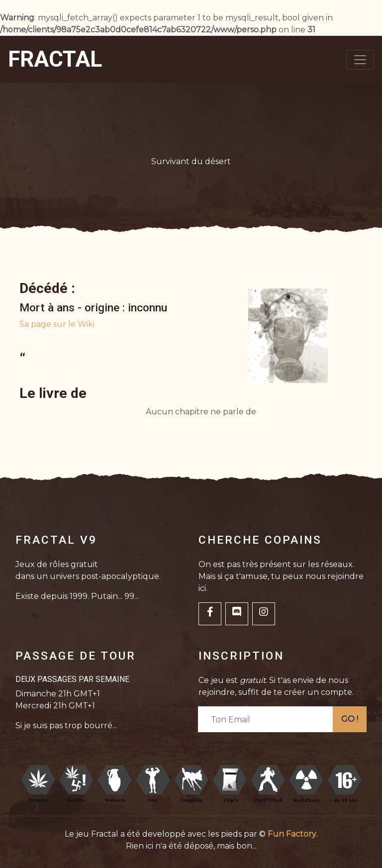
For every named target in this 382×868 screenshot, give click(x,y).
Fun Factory (292, 834)
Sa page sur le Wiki (57, 324)
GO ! (350, 719)
